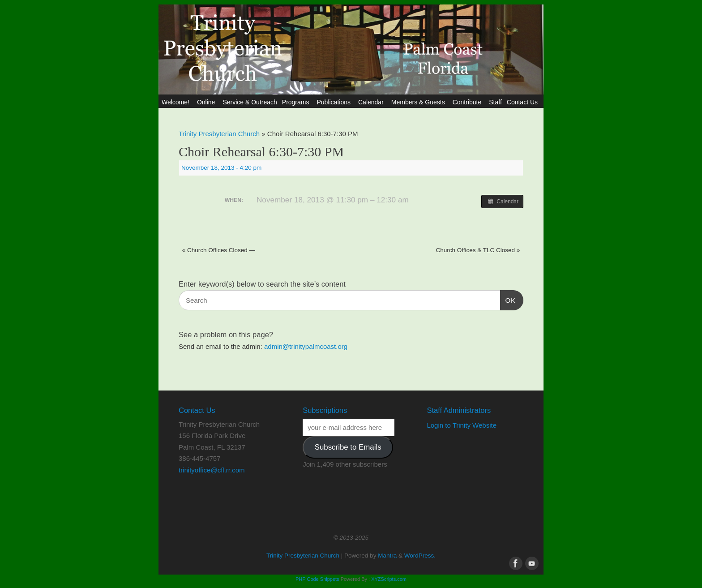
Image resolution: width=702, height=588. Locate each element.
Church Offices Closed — (219, 250)
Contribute (469, 102)
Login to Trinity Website (462, 425)
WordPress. (420, 556)
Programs (297, 102)
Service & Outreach (250, 102)
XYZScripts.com (389, 579)
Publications (335, 102)
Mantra (387, 556)
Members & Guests (419, 102)
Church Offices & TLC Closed (478, 250)
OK (508, 299)
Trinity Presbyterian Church (219, 134)
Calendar (372, 102)
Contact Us (524, 102)
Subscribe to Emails (348, 447)
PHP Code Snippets (317, 579)
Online (207, 102)
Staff (495, 102)
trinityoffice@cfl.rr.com (212, 470)
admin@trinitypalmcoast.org (306, 346)
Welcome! (177, 102)
